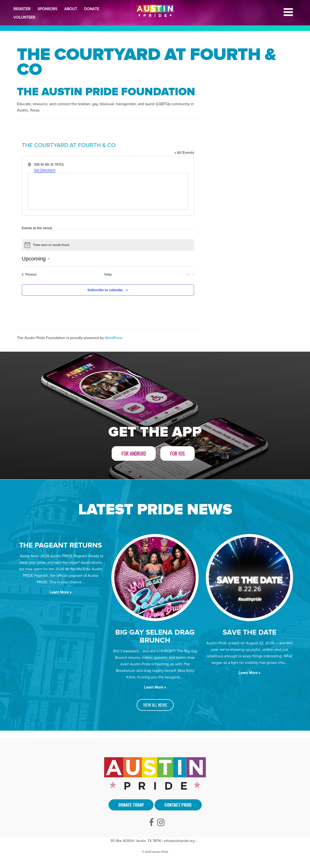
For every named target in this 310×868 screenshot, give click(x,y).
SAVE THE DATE (249, 632)
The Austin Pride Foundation (106, 92)
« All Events (184, 153)
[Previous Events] (29, 275)
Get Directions (45, 170)
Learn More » (61, 592)
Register (22, 9)
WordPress (114, 338)
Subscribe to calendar (105, 290)
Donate (92, 9)
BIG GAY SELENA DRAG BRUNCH (155, 636)
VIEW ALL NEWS (155, 705)
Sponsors (47, 9)
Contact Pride (178, 805)
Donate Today (131, 805)
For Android (134, 453)
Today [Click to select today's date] (108, 274)
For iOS (178, 453)
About (71, 9)
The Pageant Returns (61, 545)
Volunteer (24, 17)
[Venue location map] (108, 191)
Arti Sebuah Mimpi (198, 842)
